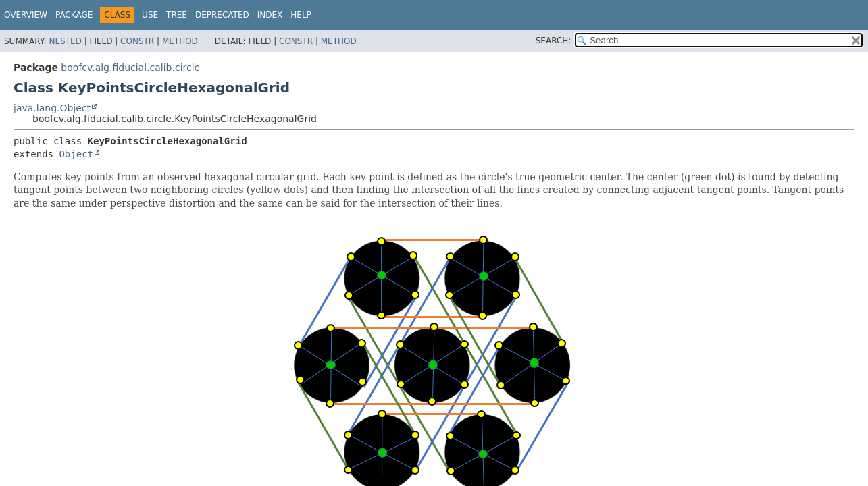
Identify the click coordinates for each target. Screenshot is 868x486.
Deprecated (222, 15)
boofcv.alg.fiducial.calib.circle (130, 67)
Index (270, 15)
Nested (65, 41)
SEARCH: (554, 40)
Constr (137, 41)
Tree (177, 15)
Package (74, 15)
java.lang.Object (52, 108)
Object (76, 154)
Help (301, 15)
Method (180, 41)
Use (150, 15)
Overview (26, 15)
